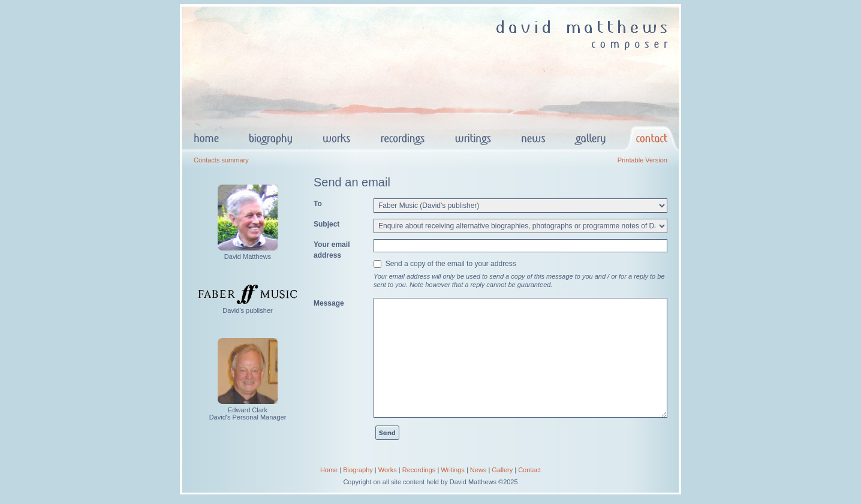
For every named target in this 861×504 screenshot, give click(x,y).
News (478, 470)
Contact (529, 470)
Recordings (419, 470)
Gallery (502, 470)
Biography (358, 470)
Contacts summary (221, 160)
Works (388, 470)
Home (329, 470)
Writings (453, 470)
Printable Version (642, 160)
